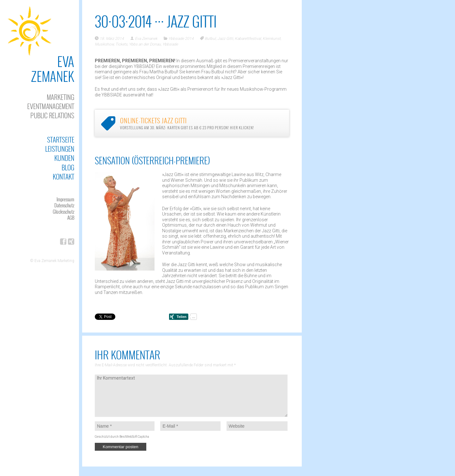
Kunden (64, 158)
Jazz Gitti (225, 39)
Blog (68, 167)
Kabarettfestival (248, 39)
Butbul (210, 39)
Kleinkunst (272, 39)
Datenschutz (64, 205)
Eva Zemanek (146, 39)
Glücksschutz (64, 211)
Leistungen (60, 149)
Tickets (121, 44)
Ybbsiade (170, 44)
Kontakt (64, 177)
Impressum (65, 199)
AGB (71, 217)
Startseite (61, 140)
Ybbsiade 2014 (181, 39)
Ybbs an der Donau (145, 44)
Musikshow (104, 44)
